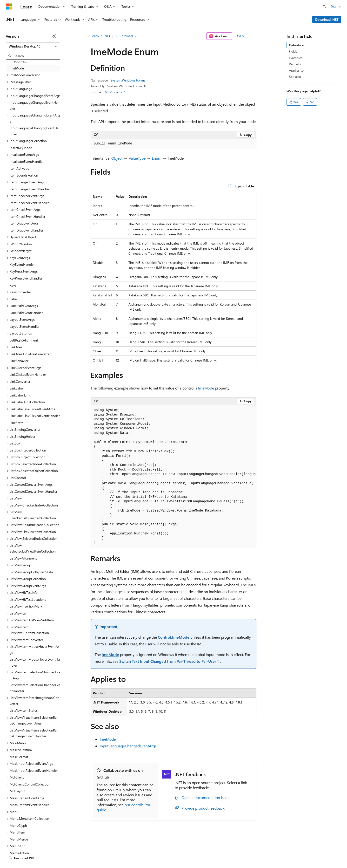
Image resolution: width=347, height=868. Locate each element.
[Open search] (324, 7)
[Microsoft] (9, 7)
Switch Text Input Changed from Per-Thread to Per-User (168, 661)
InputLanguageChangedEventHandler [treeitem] (35, 105)
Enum (157, 158)
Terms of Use (176, 853)
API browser (124, 36)
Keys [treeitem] (13, 285)
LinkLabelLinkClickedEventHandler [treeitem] (35, 416)
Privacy (105, 853)
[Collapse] (54, 36)
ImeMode (206, 388)
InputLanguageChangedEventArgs (128, 746)
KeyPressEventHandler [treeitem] (26, 278)
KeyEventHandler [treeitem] (22, 264)
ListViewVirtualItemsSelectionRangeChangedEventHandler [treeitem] (34, 733)
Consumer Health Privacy (138, 853)
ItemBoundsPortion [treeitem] (24, 175)
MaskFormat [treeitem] (19, 757)
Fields (293, 51)
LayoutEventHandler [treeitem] (25, 326)
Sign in (336, 6)
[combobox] (33, 46)
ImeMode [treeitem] (17, 68)
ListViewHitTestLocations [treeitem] (28, 599)
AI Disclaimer (15, 853)
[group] (173, 477)
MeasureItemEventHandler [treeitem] (29, 805)
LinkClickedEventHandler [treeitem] (28, 374)
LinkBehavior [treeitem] (19, 361)
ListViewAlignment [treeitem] (23, 558)
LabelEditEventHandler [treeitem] (26, 313)
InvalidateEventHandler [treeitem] (27, 161)
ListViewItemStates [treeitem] (24, 710)
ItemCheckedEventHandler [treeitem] (29, 203)
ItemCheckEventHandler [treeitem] (27, 216)
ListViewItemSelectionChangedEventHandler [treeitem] (35, 688)
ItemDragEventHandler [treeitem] (27, 230)
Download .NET (327, 19)
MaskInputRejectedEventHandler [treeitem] (34, 770)
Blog (66, 853)
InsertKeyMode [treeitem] (21, 148)
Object (117, 158)
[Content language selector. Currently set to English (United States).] (28, 842)
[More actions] (252, 36)
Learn (95, 36)
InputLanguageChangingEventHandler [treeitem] (34, 131)
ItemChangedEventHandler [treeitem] (30, 189)
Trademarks (200, 853)
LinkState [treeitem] (17, 423)
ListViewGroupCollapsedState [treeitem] (31, 572)
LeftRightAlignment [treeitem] (24, 340)
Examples (296, 58)
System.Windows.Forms (128, 80)
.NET (107, 36)
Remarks (295, 64)
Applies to (296, 70)
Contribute (86, 853)
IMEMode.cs (113, 92)
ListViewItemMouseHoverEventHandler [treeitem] (35, 662)
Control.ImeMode (174, 637)
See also (295, 77)
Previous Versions (44, 853)
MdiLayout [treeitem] (18, 791)
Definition (297, 45)
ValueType (137, 158)
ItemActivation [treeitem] (20, 168)
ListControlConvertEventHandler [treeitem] (33, 491)
